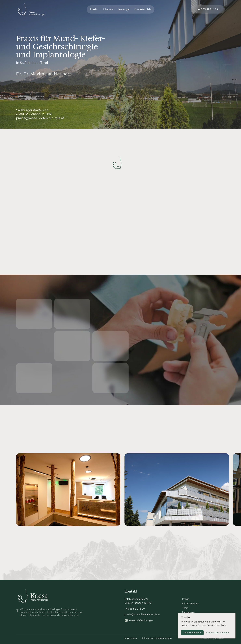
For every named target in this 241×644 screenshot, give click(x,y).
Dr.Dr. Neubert (190, 604)
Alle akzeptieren (192, 633)
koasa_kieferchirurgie (141, 620)
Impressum (131, 638)
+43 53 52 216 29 (208, 9)
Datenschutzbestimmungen (156, 638)
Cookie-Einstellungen (218, 633)
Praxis (94, 9)
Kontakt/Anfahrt (143, 9)
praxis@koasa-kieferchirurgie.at (40, 118)
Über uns (108, 9)
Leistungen (124, 9)
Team (185, 608)
